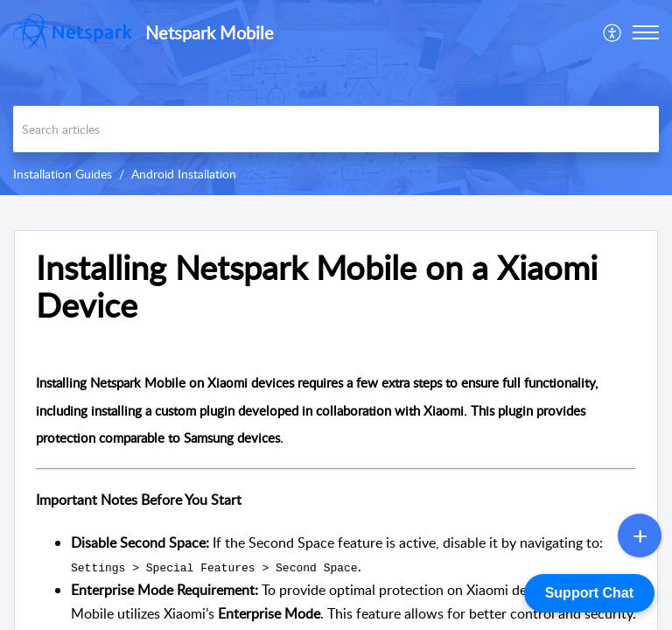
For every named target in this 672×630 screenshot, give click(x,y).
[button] (613, 32)
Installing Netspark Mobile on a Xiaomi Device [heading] (317, 287)
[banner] (336, 98)
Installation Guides (63, 174)
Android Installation (184, 174)
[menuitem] (613, 32)
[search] (336, 129)
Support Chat (589, 593)
